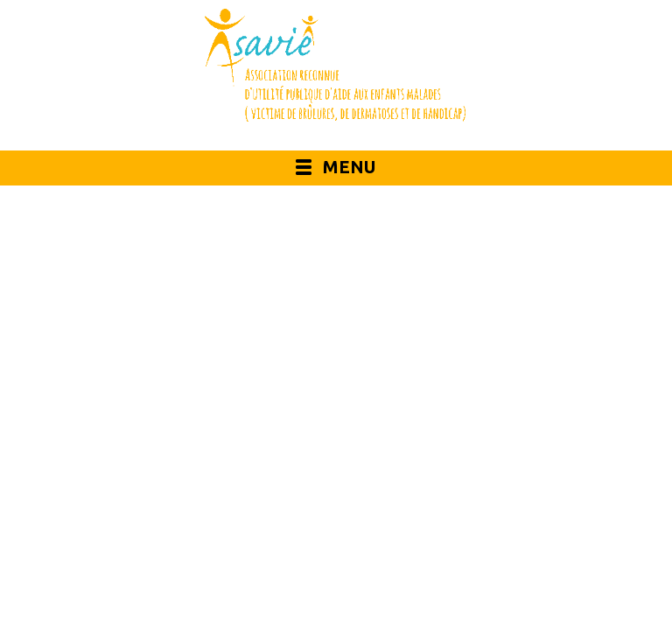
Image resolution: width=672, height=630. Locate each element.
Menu (349, 167)
